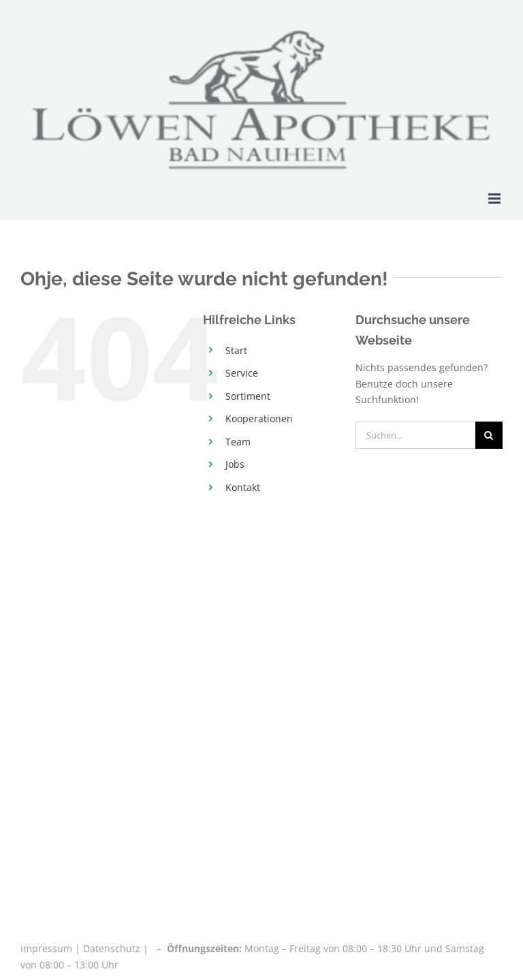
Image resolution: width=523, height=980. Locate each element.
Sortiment (248, 396)
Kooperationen (259, 418)
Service (242, 373)
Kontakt (243, 487)
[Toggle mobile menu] (495, 199)
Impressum (48, 948)
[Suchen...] (415, 435)
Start (236, 350)
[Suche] (489, 435)
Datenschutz (112, 948)
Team (238, 442)
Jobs (235, 464)
